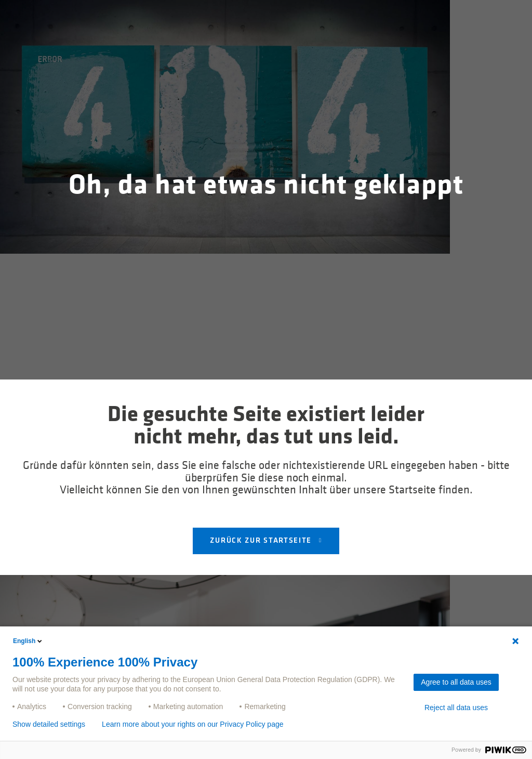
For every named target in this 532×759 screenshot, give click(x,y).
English (28, 641)
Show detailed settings (49, 724)
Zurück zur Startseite (262, 541)
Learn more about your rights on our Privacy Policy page (192, 724)
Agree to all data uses (456, 682)
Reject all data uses (456, 708)
